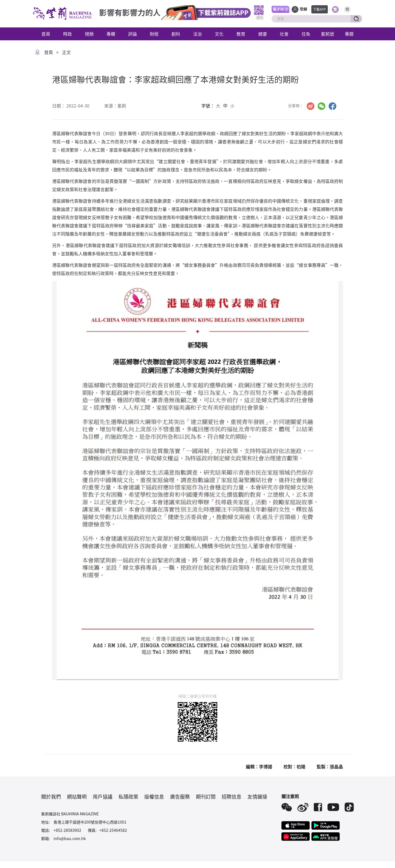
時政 (67, 34)
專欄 (111, 34)
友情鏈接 (257, 796)
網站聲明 (77, 796)
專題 (349, 34)
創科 (176, 34)
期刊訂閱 (206, 796)
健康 (263, 34)
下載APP (319, 9)
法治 (198, 34)
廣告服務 (180, 796)
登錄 (303, 9)
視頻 (89, 34)
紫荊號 (328, 34)
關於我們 (51, 796)
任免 (306, 34)
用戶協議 (103, 796)
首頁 (46, 34)
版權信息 (154, 796)
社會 (284, 34)
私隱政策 (128, 796)
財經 (154, 34)
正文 (66, 52)
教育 (241, 34)
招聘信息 (232, 796)
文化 (219, 34)
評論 (132, 34)
